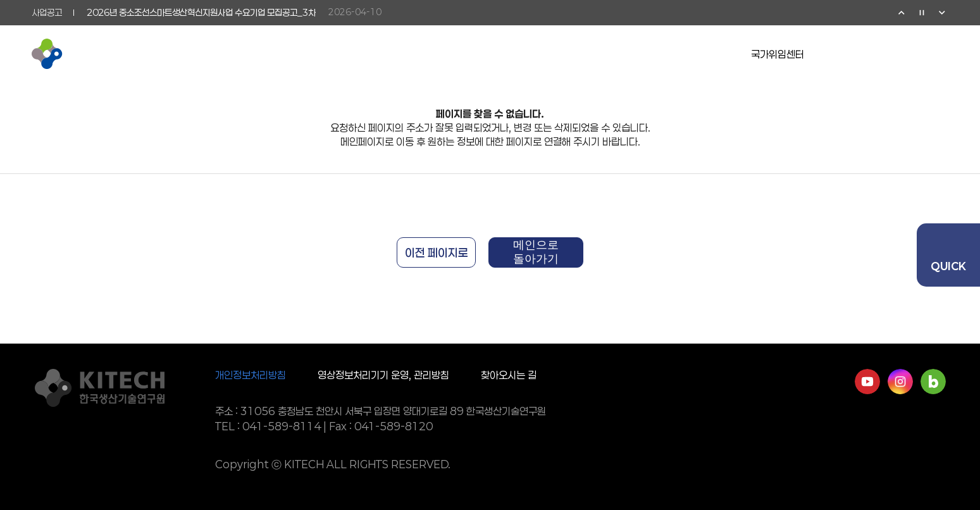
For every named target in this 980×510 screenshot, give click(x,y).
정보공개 (643, 53)
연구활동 (363, 53)
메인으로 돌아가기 (536, 252)
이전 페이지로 (437, 252)
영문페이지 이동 (880, 54)
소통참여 (550, 53)
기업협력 (456, 53)
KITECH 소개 (253, 53)
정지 (922, 13)
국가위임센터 (778, 54)
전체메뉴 (941, 54)
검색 (910, 54)
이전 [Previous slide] (902, 13)
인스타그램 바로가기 (900, 382)
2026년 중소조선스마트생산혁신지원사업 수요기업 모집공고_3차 (201, 12)
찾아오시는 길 (509, 375)
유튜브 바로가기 (867, 382)
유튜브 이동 (850, 54)
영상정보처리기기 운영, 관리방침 (383, 375)
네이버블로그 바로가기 (933, 382)
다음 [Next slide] (942, 13)
